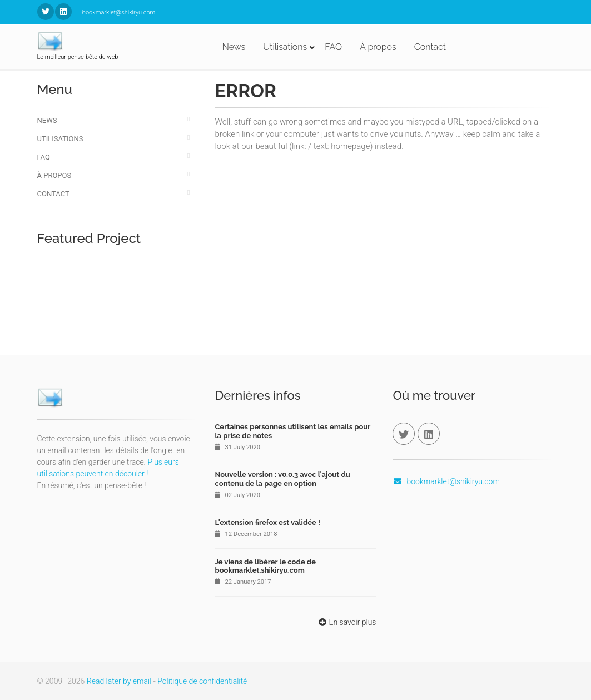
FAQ (333, 47)
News (234, 47)
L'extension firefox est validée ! (267, 522)
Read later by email (119, 681)
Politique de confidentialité (202, 681)
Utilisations (285, 47)
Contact (430, 47)
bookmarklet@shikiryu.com (446, 481)
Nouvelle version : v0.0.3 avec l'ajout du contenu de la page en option (282, 479)
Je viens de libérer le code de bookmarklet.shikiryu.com (265, 566)
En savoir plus (346, 622)
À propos (378, 47)
